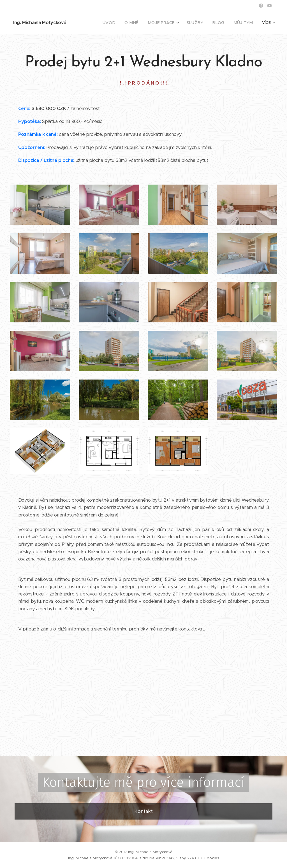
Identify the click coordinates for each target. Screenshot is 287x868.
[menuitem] (93, 23)
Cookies (212, 858)
